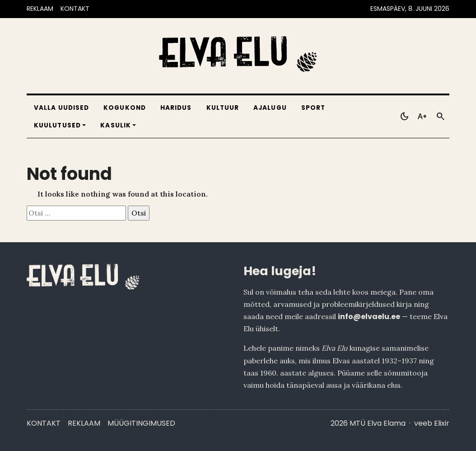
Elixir (442, 423)
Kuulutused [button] (57, 125)
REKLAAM (40, 9)
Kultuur (223, 108)
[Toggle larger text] (422, 117)
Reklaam (84, 423)
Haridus (176, 108)
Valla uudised (61, 108)
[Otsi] (440, 117)
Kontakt (44, 423)
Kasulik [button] (116, 125)
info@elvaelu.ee (369, 317)
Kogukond (125, 108)
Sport (313, 108)
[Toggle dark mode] (404, 117)
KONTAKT (75, 9)
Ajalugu (270, 108)
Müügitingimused (141, 423)
